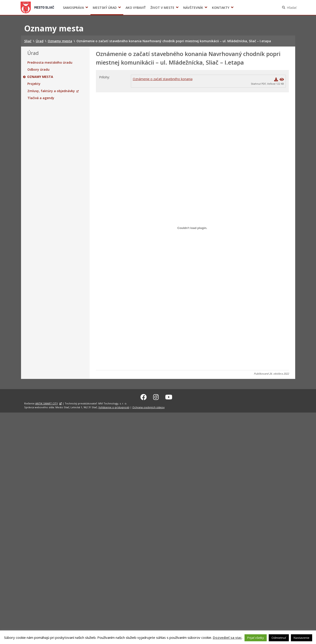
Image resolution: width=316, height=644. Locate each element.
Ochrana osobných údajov (148, 407)
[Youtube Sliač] (169, 396)
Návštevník (193, 8)
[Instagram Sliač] (156, 396)
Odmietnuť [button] (279, 638)
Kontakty (221, 8)
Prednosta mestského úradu (50, 63)
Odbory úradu (38, 70)
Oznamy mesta (40, 77)
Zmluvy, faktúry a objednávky (51, 91)
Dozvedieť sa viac (227, 637)
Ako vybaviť (136, 8)
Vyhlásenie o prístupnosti (114, 407)
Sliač (37, 7)
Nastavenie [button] (302, 638)
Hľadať (292, 8)
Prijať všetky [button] (256, 638)
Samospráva (73, 8)
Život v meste (162, 8)
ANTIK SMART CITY (47, 403)
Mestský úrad (105, 8)
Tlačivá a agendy (41, 98)
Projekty (34, 84)
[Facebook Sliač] (144, 396)
